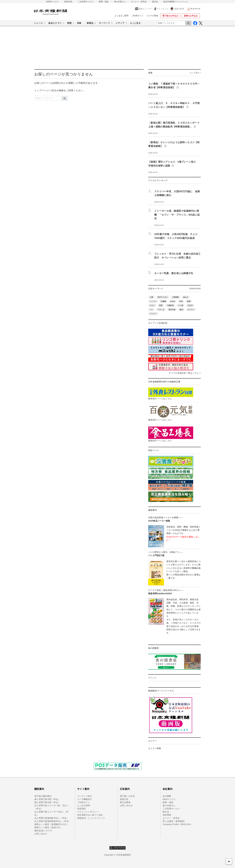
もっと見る (135, 23)
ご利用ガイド (137, 16)
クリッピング (162, 9)
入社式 (190, 305)
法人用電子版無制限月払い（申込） (51, 818)
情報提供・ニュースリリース (91, 818)
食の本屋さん (120, 2)
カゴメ (152, 305)
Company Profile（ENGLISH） (178, 824)
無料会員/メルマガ (43, 831)
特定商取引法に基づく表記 (90, 815)
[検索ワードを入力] (171, 23)
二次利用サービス (86, 2)
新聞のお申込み (191, 16)
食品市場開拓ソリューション (176, 2)
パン (151, 310)
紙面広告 (124, 799)
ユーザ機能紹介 (85, 799)
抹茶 (161, 305)
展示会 (155, 2)
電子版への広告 (127, 796)
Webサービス (169, 799)
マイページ (117, 848)
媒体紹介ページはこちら (160, 399)
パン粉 (181, 305)
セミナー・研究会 (139, 2)
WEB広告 (68, 2)
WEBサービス (52, 2)
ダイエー (191, 310)
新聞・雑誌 (104, 2)
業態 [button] (69, 23)
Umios (173, 301)
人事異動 (175, 297)
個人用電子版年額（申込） (47, 802)
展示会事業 (125, 802)
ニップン (153, 301)
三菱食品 (170, 305)
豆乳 (181, 301)
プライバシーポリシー (88, 812)
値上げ (186, 297)
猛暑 (189, 301)
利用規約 (81, 809)
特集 (79, 23)
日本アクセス (163, 297)
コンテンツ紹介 (85, 796)
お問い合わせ (41, 834)
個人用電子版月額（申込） (47, 799)
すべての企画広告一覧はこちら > (185, 373)
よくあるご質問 (121, 16)
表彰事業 (167, 815)
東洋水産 (172, 310)
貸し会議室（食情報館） (174, 821)
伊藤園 (163, 301)
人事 (151, 297)
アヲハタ (161, 310)
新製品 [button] (90, 23)
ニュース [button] (38, 23)
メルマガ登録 (152, 16)
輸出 (181, 310)
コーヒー (153, 314)
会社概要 (167, 796)
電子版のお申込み (170, 16)
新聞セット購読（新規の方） (48, 827)
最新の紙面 (179, 9)
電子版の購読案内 (43, 796)
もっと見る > (195, 73)
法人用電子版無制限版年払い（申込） (53, 821)
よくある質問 (84, 805)
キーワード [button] (105, 23)
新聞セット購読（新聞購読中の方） (51, 824)
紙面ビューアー (146, 9)
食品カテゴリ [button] (55, 23)
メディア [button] (120, 23)
